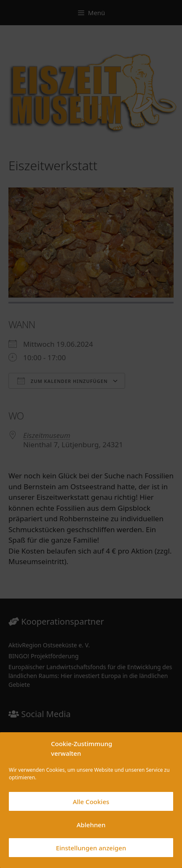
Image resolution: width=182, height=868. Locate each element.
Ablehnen (91, 825)
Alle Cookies (91, 802)
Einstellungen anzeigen (91, 848)
